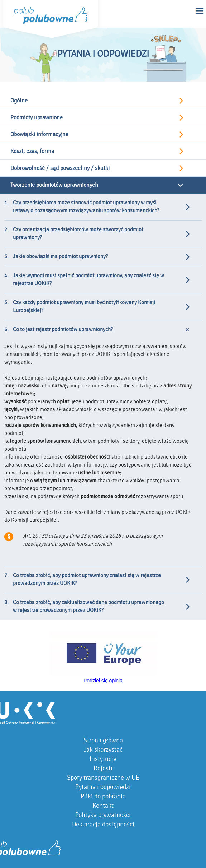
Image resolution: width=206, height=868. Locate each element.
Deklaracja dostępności (103, 824)
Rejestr (103, 768)
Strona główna (103, 740)
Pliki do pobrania (103, 796)
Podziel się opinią (103, 681)
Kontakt (103, 806)
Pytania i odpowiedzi (103, 787)
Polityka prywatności (103, 815)
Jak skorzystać (103, 750)
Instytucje (103, 759)
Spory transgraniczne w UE (103, 778)
